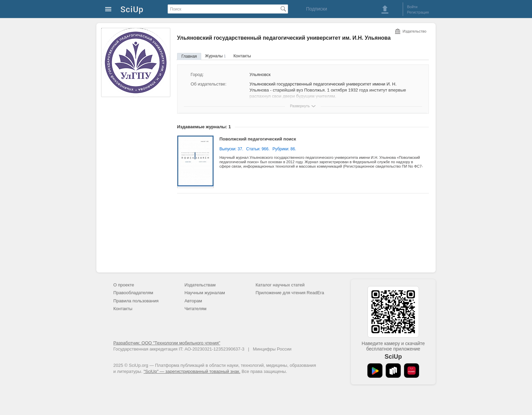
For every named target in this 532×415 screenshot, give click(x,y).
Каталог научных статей (280, 285)
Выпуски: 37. (231, 149)
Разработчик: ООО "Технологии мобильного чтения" (167, 343)
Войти (412, 7)
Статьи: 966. (258, 149)
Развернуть (300, 106)
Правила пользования (136, 301)
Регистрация (418, 12)
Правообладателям (133, 293)
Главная (189, 56)
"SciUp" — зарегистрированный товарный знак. (192, 371)
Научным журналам (205, 293)
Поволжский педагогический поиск (258, 139)
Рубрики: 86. (284, 149)
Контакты (242, 56)
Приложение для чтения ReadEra (290, 293)
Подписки (317, 9)
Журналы (215, 56)
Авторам (193, 301)
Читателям (196, 309)
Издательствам (200, 285)
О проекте (124, 285)
